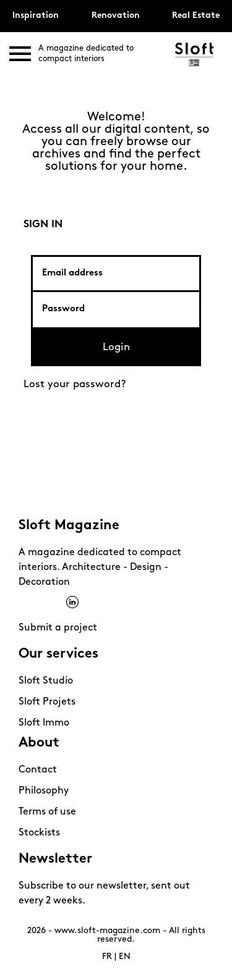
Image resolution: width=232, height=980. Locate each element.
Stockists (39, 833)
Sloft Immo (44, 723)
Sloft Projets (47, 702)
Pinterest (57, 602)
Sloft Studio (46, 681)
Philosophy (44, 791)
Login (116, 347)
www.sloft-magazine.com (107, 931)
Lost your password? (75, 384)
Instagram (41, 602)
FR (107, 957)
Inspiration (36, 16)
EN (125, 957)
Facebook (25, 602)
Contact (38, 770)
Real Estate (196, 16)
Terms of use (47, 812)
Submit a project (58, 628)
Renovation (116, 16)
